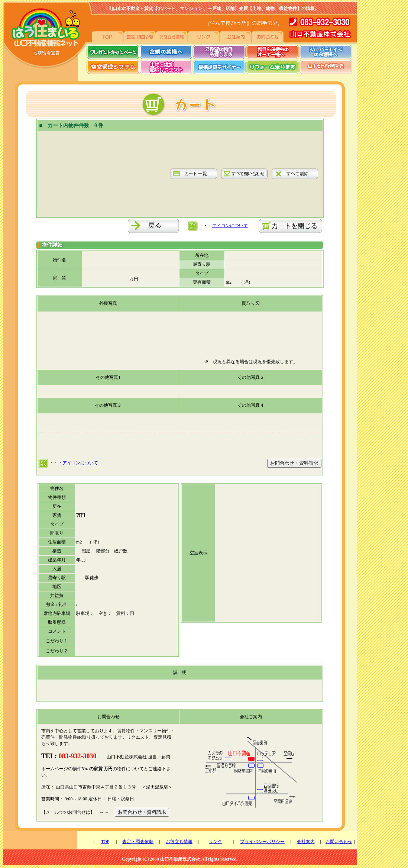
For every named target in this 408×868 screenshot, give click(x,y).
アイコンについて (230, 225)
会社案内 (306, 842)
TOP (105, 842)
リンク (216, 842)
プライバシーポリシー (262, 842)
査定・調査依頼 (138, 842)
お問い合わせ (339, 842)
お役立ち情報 (179, 842)
